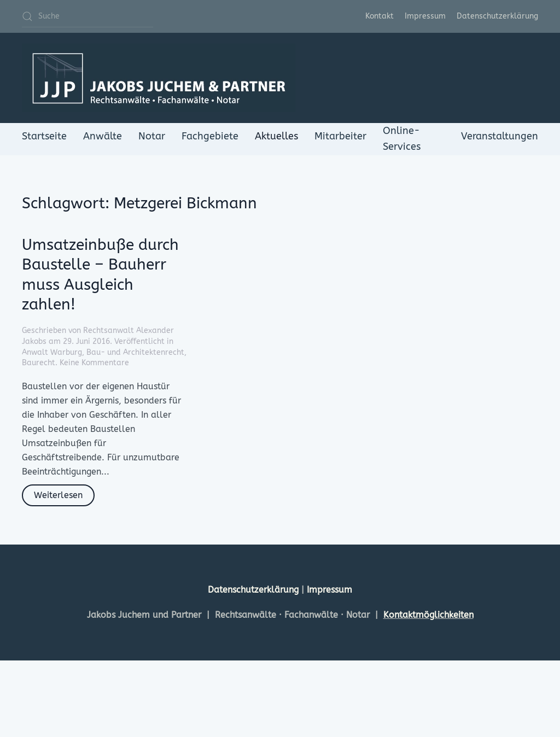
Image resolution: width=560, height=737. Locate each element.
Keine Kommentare (94, 363)
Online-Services (402, 139)
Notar (152, 136)
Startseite (44, 136)
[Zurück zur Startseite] (159, 78)
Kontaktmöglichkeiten (428, 615)
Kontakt (380, 16)
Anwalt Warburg (52, 352)
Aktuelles (276, 136)
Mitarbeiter (340, 136)
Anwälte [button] (103, 136)
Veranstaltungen (500, 136)
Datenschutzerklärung (497, 16)
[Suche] (87, 16)
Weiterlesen (58, 495)
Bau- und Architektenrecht (135, 352)
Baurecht (39, 363)
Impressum (425, 16)
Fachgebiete (210, 136)
